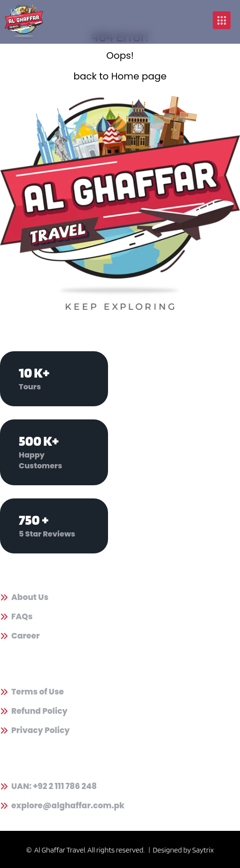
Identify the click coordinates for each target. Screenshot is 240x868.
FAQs (22, 617)
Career (26, 636)
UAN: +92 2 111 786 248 (54, 786)
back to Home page (120, 76)
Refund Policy (39, 711)
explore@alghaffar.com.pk (68, 806)
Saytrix (203, 850)
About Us (30, 597)
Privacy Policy (41, 730)
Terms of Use (38, 692)
